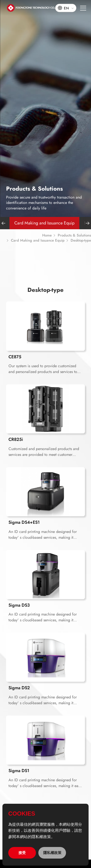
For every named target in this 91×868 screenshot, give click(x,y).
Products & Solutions (74, 235)
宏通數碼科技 (34, 8)
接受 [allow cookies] (22, 853)
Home (47, 235)
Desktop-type (81, 240)
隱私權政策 (52, 853)
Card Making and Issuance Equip (44, 223)
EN (66, 8)
